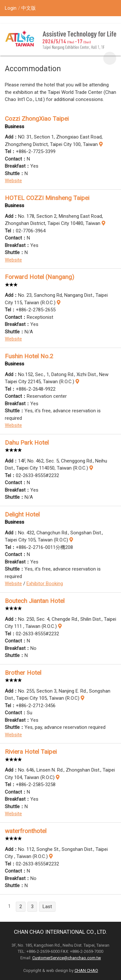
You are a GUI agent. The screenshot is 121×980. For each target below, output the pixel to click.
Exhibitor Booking (45, 584)
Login (11, 8)
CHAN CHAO (86, 970)
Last (47, 907)
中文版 (29, 8)
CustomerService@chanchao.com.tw (67, 958)
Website (13, 181)
